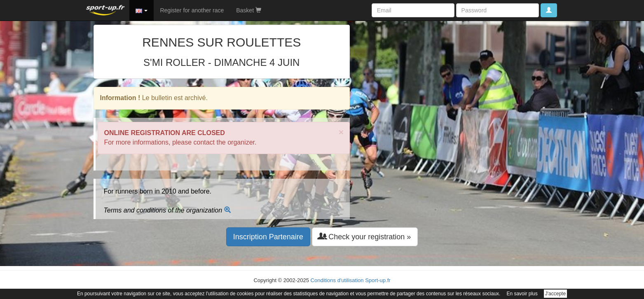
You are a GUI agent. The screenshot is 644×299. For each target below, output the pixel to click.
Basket (249, 10)
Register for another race (192, 10)
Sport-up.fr (378, 280)
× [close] (341, 132)
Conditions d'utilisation (337, 280)
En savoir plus (522, 294)
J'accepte (555, 294)
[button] (142, 10)
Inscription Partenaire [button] (268, 237)
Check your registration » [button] (365, 237)
